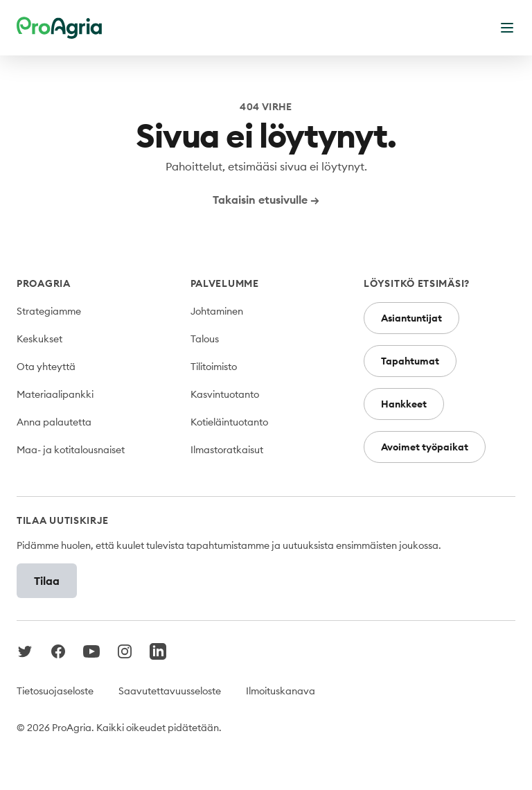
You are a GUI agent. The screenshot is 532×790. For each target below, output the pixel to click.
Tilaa (47, 581)
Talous (205, 339)
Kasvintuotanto (225, 394)
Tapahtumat (410, 361)
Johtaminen (217, 311)
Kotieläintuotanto (229, 422)
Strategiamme (49, 311)
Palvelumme (225, 283)
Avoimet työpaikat (425, 447)
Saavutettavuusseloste (170, 691)
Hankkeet (404, 404)
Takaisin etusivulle (266, 200)
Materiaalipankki (55, 394)
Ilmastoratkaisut (227, 450)
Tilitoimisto (214, 367)
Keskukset (39, 339)
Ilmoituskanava (281, 691)
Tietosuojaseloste (55, 691)
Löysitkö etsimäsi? (417, 283)
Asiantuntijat (411, 318)
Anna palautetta (54, 422)
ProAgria (44, 283)
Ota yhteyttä (46, 367)
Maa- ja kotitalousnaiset (71, 450)
